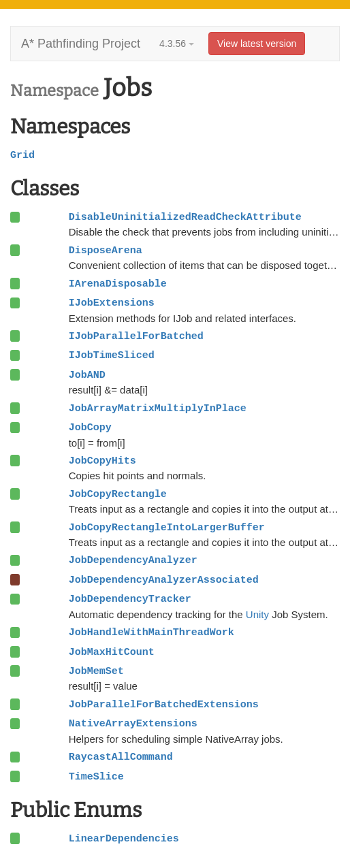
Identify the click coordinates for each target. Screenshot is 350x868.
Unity (257, 614)
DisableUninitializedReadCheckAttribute (185, 217)
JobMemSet (96, 671)
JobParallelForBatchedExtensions (164, 705)
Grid (22, 155)
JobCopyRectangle (118, 494)
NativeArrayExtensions (133, 724)
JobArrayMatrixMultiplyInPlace (158, 408)
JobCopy (90, 428)
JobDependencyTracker (130, 599)
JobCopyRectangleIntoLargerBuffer (167, 528)
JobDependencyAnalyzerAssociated (164, 580)
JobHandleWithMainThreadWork (152, 632)
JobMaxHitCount (112, 652)
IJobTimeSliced (112, 355)
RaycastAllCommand (121, 757)
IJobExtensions (112, 303)
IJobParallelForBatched (136, 336)
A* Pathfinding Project (81, 44)
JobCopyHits (102, 461)
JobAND (87, 375)
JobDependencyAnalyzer (133, 560)
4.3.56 (177, 44)
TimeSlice (96, 777)
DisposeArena (106, 251)
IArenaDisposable (118, 284)
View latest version (257, 44)
